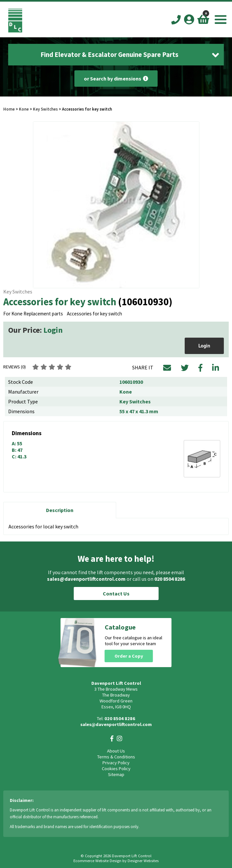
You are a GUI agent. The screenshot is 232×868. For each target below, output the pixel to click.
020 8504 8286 (170, 579)
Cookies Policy (116, 769)
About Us (116, 751)
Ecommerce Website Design (97, 861)
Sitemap (116, 774)
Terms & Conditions (116, 757)
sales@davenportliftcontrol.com (86, 579)
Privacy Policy (116, 763)
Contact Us (116, 593)
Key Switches (45, 109)
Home (9, 109)
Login (53, 330)
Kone (24, 109)
